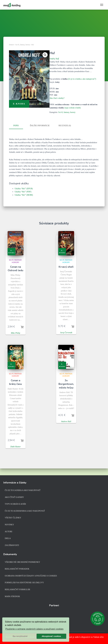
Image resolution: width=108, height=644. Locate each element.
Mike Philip (16, 333)
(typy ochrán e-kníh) (73, 108)
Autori (9, 532)
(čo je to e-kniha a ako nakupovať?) (82, 79)
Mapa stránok (12, 596)
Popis (16, 126)
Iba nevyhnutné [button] (20, 636)
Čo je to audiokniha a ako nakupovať (25, 511)
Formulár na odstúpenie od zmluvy (24, 583)
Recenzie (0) (65, 126)
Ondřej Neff (54, 59)
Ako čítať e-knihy (14, 497)
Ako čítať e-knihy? (57, 98)
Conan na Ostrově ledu (15, 268)
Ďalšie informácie (40, 126)
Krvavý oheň (66, 266)
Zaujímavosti (12, 545)
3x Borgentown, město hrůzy (66, 384)
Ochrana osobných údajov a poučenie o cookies (31, 576)
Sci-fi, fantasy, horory (23, 45)
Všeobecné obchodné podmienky (22, 562)
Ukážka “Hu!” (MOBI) (24, 195)
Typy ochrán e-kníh (15, 504)
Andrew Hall (66, 421)
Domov (12, 45)
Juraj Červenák (66, 332)
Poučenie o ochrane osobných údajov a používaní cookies (34, 629)
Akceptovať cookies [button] (51, 636)
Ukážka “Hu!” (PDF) (23, 191)
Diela (8, 538)
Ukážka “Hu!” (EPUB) (24, 188)
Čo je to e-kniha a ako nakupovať (23, 490)
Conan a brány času (15, 382)
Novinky (9, 525)
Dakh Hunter (16, 446)
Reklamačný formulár (17, 590)
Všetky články (13, 518)
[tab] (18, 126)
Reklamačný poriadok (17, 569)
